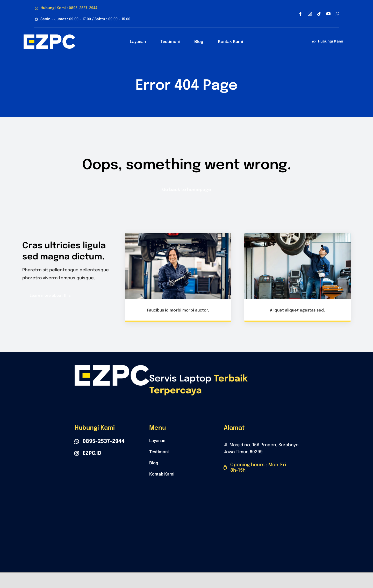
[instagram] (310, 14)
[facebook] (300, 14)
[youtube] (328, 14)
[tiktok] (319, 14)
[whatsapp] (338, 14)
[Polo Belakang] (49, 37)
